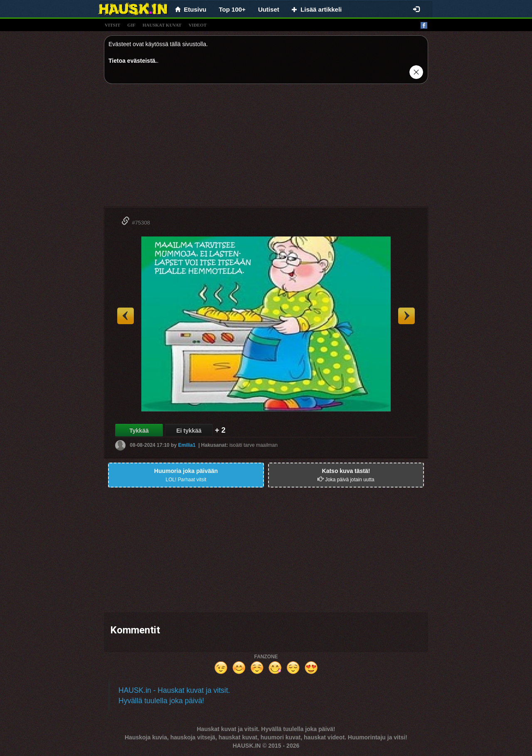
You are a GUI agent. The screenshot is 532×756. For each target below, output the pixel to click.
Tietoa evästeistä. (133, 61)
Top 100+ (232, 9)
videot (198, 25)
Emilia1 (187, 445)
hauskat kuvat (162, 25)
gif (131, 25)
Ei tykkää (189, 431)
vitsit (112, 25)
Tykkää (139, 431)
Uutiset (269, 9)
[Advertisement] (266, 148)
